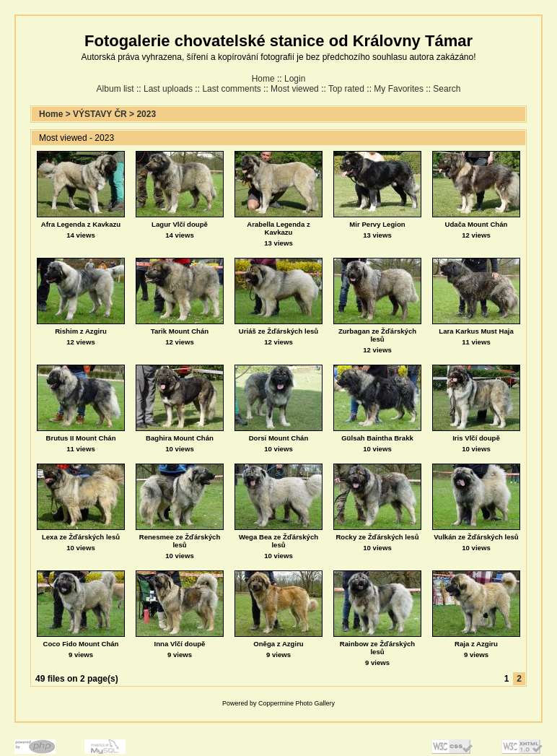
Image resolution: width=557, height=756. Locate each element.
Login (295, 79)
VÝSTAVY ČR (100, 114)
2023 (146, 114)
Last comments (231, 89)
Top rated (346, 89)
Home (263, 79)
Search (447, 89)
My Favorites (399, 89)
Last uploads (168, 89)
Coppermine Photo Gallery (297, 703)
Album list (115, 89)
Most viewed (295, 89)
